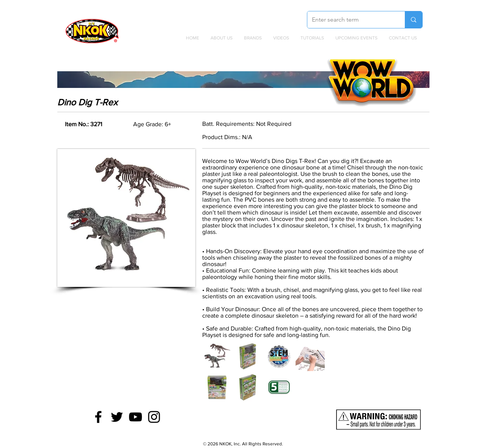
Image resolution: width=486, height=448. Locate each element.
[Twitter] (117, 417)
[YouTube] (135, 417)
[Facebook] (98, 417)
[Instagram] (154, 417)
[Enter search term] (351, 20)
